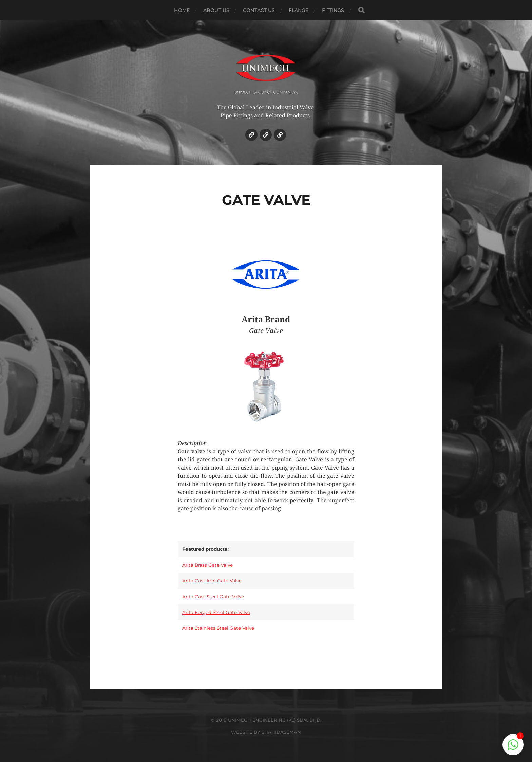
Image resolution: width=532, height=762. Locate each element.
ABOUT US (216, 10)
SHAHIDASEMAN (281, 732)
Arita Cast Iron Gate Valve (212, 581)
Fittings (333, 10)
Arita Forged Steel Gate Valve (216, 612)
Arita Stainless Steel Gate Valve (218, 628)
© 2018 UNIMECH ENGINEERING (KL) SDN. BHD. (266, 720)
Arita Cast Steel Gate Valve (213, 597)
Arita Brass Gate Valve (207, 565)
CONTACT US (259, 10)
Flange (299, 10)
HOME (182, 10)
